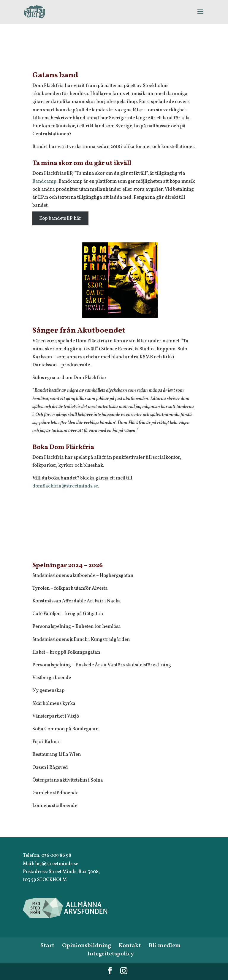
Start (47, 946)
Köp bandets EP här (60, 218)
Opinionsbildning (87, 946)
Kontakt (130, 946)
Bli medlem (165, 946)
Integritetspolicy (111, 954)
